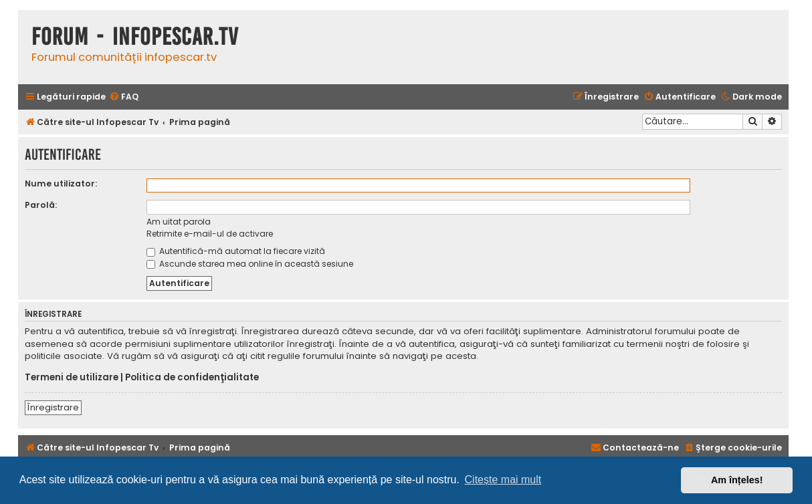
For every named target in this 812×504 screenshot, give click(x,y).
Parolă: (41, 205)
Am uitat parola (179, 222)
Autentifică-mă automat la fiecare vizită (236, 251)
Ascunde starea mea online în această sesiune (250, 264)
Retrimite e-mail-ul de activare (210, 234)
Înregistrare (53, 407)
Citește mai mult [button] (503, 480)
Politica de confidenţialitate (192, 378)
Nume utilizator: (61, 183)
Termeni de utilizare (72, 378)
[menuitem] (124, 97)
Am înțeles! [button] (737, 480)
